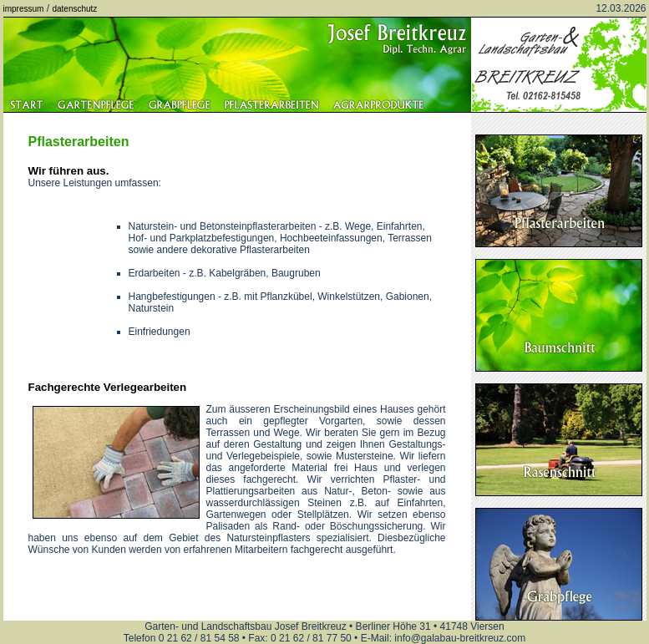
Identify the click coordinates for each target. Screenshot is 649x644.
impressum (24, 9)
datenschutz (74, 9)
